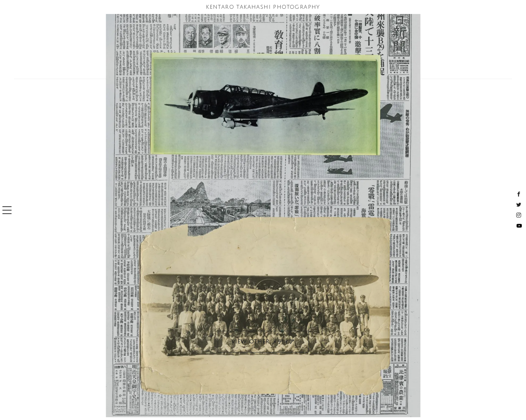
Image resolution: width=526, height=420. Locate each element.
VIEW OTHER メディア (263, 342)
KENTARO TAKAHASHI (263, 7)
